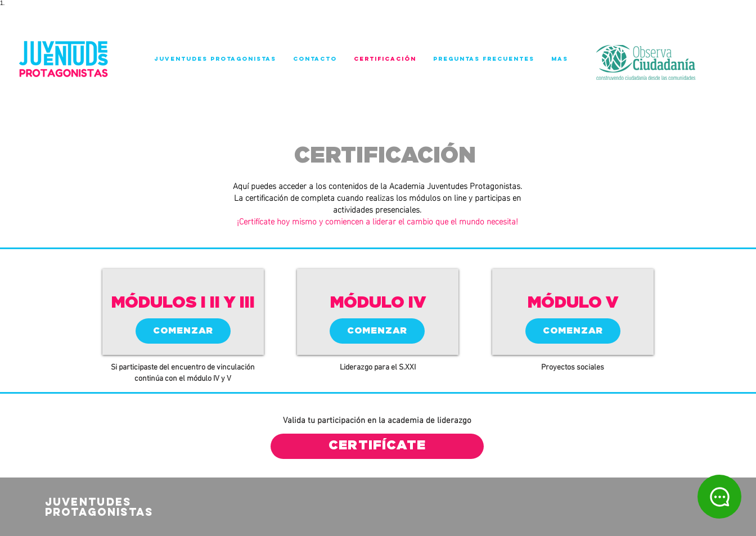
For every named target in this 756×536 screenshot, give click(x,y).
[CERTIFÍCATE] (377, 446)
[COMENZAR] (183, 331)
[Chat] (719, 497)
